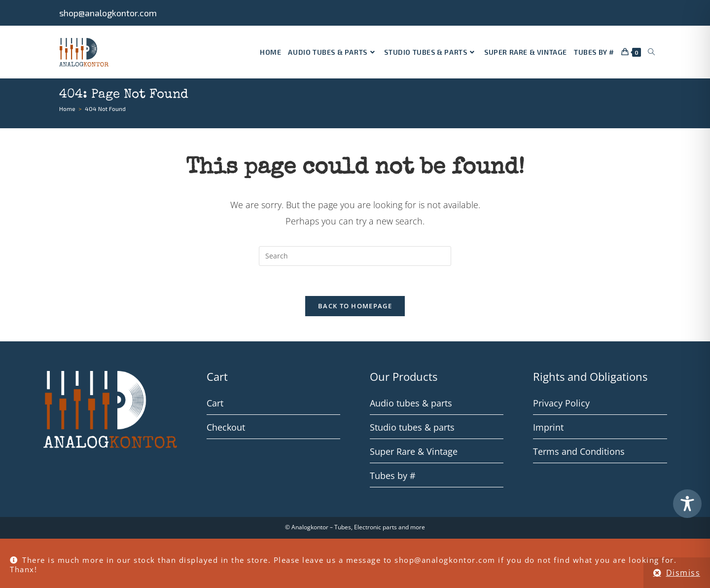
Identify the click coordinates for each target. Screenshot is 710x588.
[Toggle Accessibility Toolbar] (687, 504)
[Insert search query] (355, 256)
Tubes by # (393, 476)
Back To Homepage (355, 306)
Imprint (548, 427)
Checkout (226, 427)
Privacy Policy (561, 403)
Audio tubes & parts (411, 403)
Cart (215, 403)
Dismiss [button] (683, 573)
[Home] (67, 109)
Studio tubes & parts (412, 427)
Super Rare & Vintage (414, 451)
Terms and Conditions (579, 451)
